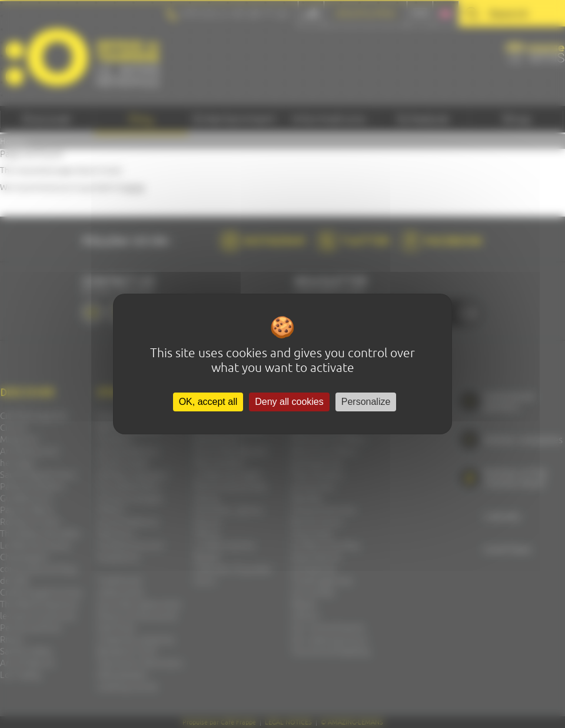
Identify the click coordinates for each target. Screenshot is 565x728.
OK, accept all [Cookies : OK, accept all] (208, 402)
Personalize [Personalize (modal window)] (366, 402)
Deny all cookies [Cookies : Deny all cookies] (289, 402)
